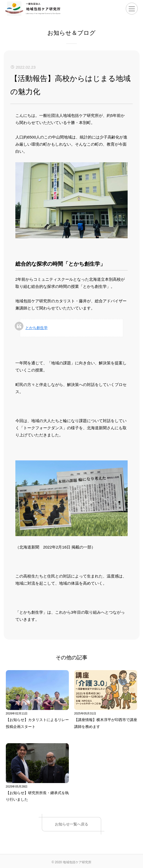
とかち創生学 (37, 328)
